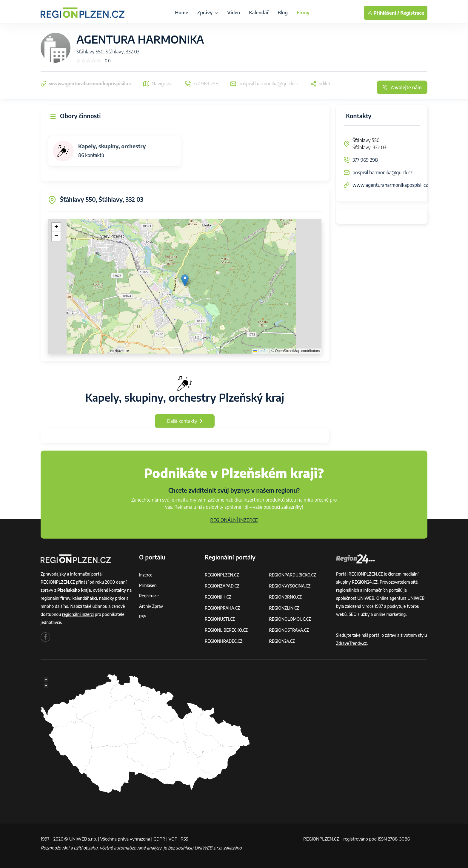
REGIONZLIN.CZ (284, 608)
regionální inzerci (78, 614)
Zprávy (208, 13)
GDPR (159, 839)
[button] (185, 280)
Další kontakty (185, 421)
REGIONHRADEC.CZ (224, 641)
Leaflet (261, 351)
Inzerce (146, 575)
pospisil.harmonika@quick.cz (382, 172)
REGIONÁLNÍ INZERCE (234, 520)
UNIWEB (366, 598)
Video (234, 13)
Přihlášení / (383, 13)
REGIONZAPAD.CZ (222, 586)
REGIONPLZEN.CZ (222, 575)
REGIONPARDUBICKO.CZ (293, 575)
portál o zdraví (383, 635)
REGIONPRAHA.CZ (222, 608)
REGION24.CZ (282, 641)
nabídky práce (112, 598)
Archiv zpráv (151, 606)
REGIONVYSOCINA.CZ (290, 586)
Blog (283, 13)
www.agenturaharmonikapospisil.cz (390, 185)
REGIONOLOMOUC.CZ (290, 619)
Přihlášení (148, 585)
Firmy (303, 13)
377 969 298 (365, 160)
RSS (143, 617)
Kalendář (259, 13)
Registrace (412, 13)
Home (181, 13)
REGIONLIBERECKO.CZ (226, 630)
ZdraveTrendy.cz (351, 643)
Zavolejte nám (402, 87)
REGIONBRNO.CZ (286, 597)
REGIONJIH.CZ (218, 597)
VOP (173, 839)
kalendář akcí (85, 598)
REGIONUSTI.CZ (220, 619)
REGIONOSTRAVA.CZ (289, 630)
